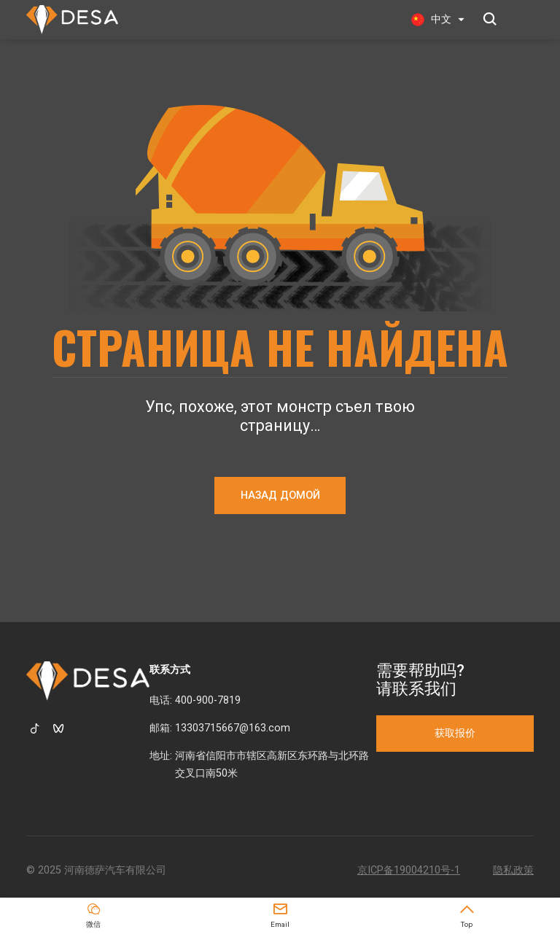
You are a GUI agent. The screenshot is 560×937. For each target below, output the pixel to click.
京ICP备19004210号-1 (409, 870)
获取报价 (455, 733)
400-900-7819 (208, 700)
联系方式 (170, 670)
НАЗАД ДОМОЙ (280, 495)
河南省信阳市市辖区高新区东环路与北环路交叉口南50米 (272, 765)
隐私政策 (513, 870)
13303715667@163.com (233, 728)
